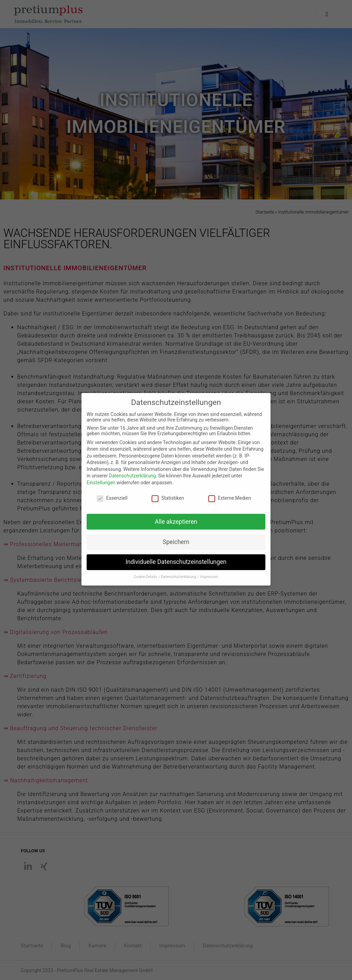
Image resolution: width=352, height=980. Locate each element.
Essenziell (112, 491)
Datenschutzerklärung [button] (179, 570)
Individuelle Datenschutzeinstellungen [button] (176, 555)
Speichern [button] (176, 535)
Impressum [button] (209, 570)
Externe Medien (230, 491)
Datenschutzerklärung (132, 469)
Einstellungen (101, 476)
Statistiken (168, 491)
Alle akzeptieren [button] (176, 515)
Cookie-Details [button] (146, 570)
